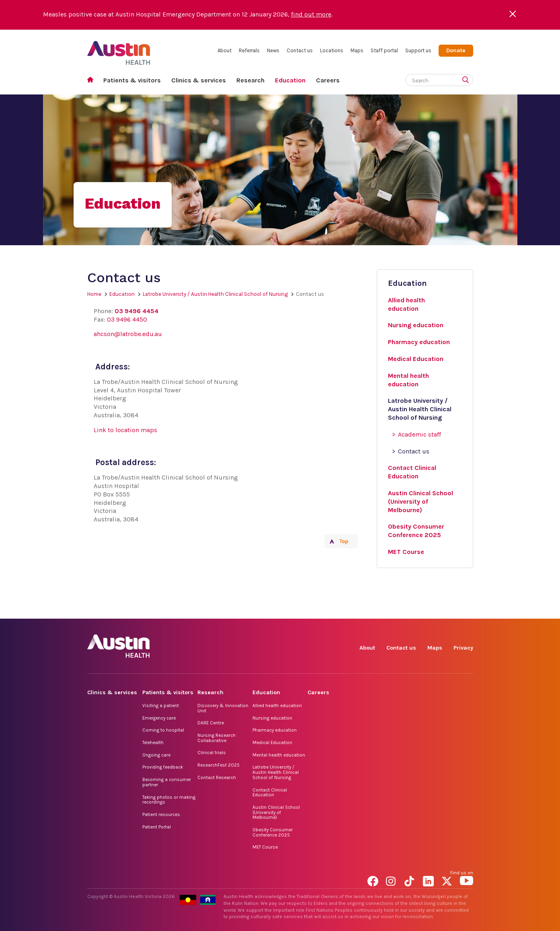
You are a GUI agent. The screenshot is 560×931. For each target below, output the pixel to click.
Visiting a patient (161, 705)
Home (93, 81)
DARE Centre (211, 723)
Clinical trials (212, 753)
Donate (456, 50)
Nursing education (272, 718)
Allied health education (277, 705)
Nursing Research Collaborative (216, 738)
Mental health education (279, 755)
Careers (328, 80)
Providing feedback (163, 767)
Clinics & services (199, 80)
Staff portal (384, 50)
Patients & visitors (132, 80)
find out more (311, 14)
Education (290, 80)
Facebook (374, 610)
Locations (332, 50)
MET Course (265, 847)
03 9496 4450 (127, 319)
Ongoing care (156, 755)
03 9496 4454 (136, 311)
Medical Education (272, 742)
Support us (418, 50)
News (273, 50)
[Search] (430, 79)
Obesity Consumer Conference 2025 (273, 832)
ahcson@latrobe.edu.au (128, 334)
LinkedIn (430, 610)
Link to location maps (125, 430)
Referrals (249, 50)
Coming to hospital (163, 730)
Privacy (463, 648)
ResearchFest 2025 (218, 765)
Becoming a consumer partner (167, 782)
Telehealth (153, 742)
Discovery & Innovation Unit (223, 708)
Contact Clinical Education (270, 793)
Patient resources (161, 814)
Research (250, 80)
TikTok (411, 610)
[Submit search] (467, 81)
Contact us (300, 50)
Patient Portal (157, 827)
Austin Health (119, 50)
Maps (357, 50)
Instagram (393, 610)
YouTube (467, 610)
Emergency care (159, 718)
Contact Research (217, 777)
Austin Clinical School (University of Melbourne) (276, 812)
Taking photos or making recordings (169, 800)
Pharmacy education (275, 730)
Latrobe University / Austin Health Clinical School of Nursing (215, 294)
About (225, 50)
